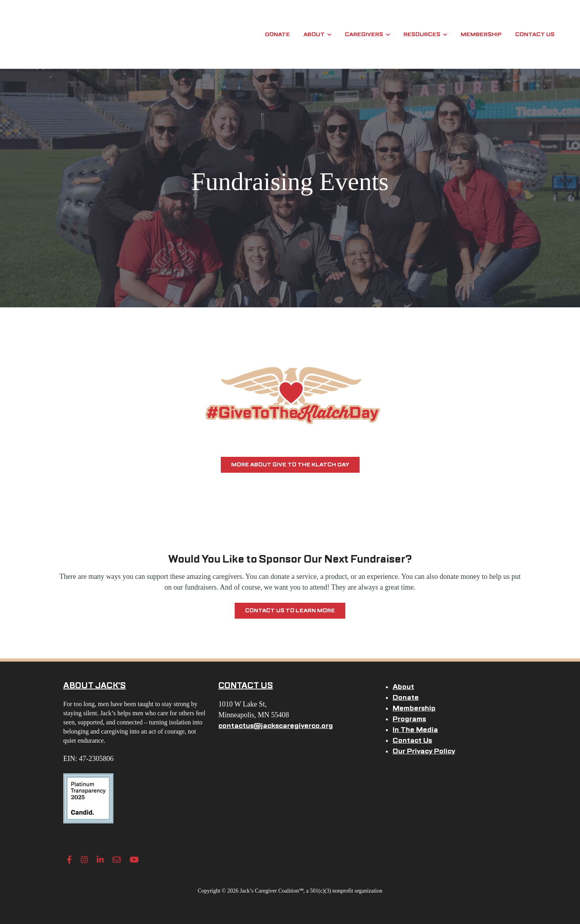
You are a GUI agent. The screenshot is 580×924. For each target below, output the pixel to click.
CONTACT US (246, 686)
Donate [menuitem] (406, 697)
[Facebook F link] (69, 860)
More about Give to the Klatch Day (290, 465)
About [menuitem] (403, 687)
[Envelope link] (117, 860)
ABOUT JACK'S (94, 686)
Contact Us (535, 34)
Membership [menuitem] (414, 708)
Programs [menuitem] (409, 719)
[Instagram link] (84, 860)
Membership (481, 34)
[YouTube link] (134, 860)
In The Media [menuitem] (415, 730)
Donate (277, 34)
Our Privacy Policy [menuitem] (424, 751)
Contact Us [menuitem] (412, 740)
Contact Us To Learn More (290, 610)
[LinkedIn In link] (100, 860)
